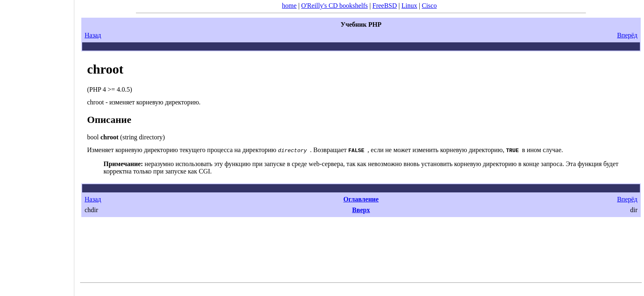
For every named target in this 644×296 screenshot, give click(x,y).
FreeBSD (385, 6)
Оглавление (361, 199)
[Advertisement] (37, 145)
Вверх (361, 210)
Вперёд (627, 35)
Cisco (429, 6)
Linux (409, 6)
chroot (105, 69)
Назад (93, 35)
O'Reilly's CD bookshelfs (334, 6)
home (290, 6)
